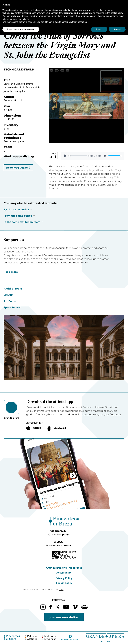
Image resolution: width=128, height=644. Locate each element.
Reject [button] (99, 29)
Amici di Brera (13, 289)
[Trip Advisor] (84, 607)
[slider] (78, 156)
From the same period (18, 216)
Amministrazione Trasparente (64, 568)
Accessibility (64, 573)
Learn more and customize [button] (21, 29)
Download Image (18, 168)
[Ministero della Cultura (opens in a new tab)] (64, 555)
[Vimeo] (75, 607)
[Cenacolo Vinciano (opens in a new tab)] (70, 637)
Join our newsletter (64, 617)
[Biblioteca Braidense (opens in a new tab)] (49, 637)
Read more (11, 272)
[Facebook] (51, 607)
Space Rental (12, 307)
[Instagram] (43, 607)
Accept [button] (117, 29)
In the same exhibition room (22, 222)
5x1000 (8, 295)
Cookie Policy (64, 583)
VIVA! (61, 590)
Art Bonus (10, 301)
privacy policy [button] (82, 10)
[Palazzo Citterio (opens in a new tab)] (31, 637)
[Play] (65, 156)
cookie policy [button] (117, 13)
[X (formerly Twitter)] (58, 607)
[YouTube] (66, 607)
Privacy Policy (64, 578)
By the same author (16, 210)
